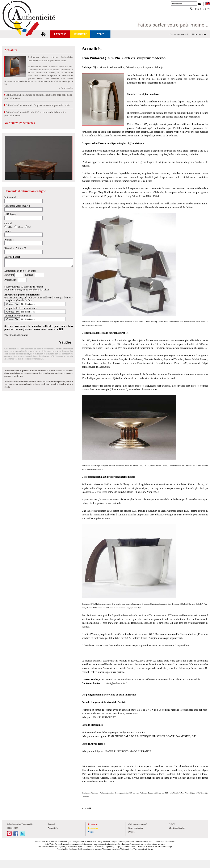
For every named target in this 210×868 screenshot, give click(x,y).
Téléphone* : (11, 214)
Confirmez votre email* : (17, 206)
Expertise (60, 34)
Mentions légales (177, 828)
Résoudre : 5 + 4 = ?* (15, 248)
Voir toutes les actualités (20, 123)
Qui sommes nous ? (138, 824)
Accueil (51, 824)
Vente (100, 34)
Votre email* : (12, 197)
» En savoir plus (66, 88)
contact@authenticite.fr (33, 359)
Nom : (8, 231)
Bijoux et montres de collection (108, 67)
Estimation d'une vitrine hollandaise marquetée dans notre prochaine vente (50, 59)
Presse (131, 832)
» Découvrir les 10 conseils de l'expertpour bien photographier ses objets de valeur (27, 288)
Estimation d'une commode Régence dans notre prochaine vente (37, 105)
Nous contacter (199, 34)
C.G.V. (172, 824)
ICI (61, 329)
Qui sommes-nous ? (179, 34)
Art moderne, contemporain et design (144, 67)
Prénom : (9, 240)
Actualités (11, 50)
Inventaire (80, 34)
